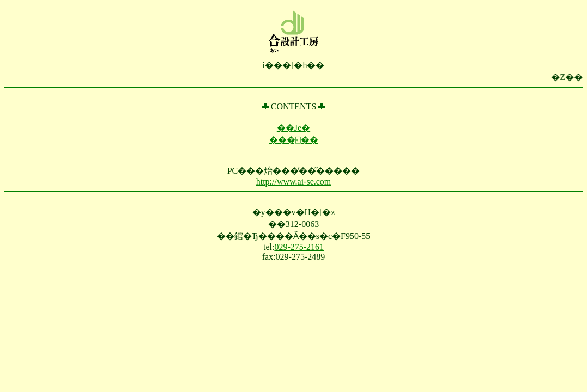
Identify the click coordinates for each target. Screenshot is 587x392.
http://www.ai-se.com (294, 182)
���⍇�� (294, 140)
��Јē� (293, 128)
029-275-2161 (299, 247)
